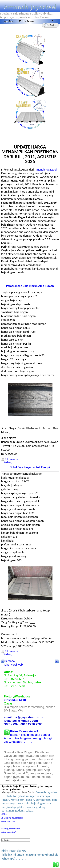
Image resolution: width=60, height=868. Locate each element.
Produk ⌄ (10, 21)
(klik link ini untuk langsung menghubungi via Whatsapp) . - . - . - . (30, 855)
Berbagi (8, 462)
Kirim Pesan (26, 21)
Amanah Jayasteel (30, 7)
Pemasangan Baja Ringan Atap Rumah (30, 286)
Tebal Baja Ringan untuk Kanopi (30, 467)
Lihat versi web (14, 665)
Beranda (10, 661)
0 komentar (12, 459)
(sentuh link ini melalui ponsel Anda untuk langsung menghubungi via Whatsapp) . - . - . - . (28, 736)
